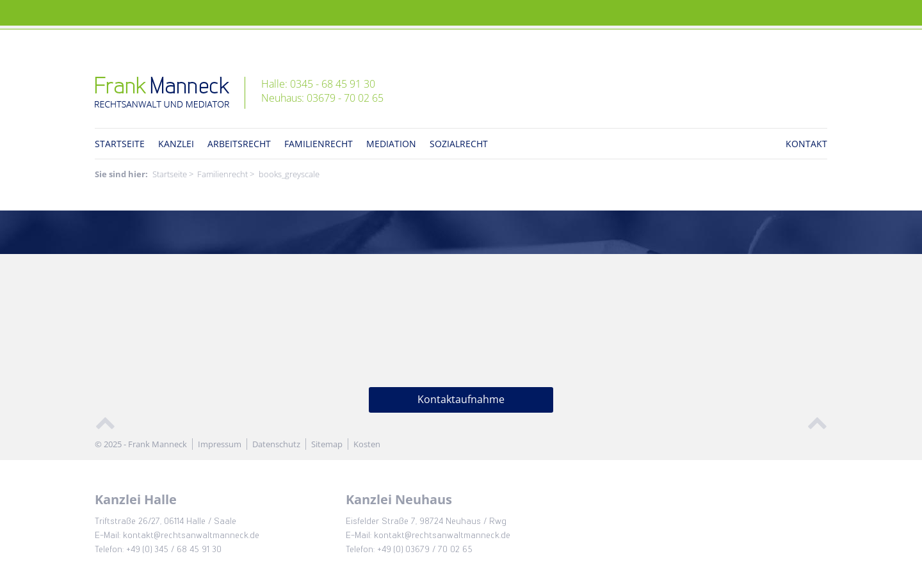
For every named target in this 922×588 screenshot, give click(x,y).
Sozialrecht (459, 144)
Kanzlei (176, 144)
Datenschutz (276, 444)
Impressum (220, 444)
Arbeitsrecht (239, 144)
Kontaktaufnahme (461, 399)
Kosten (367, 444)
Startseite (120, 144)
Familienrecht (319, 144)
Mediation (391, 144)
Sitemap (327, 444)
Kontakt (806, 144)
